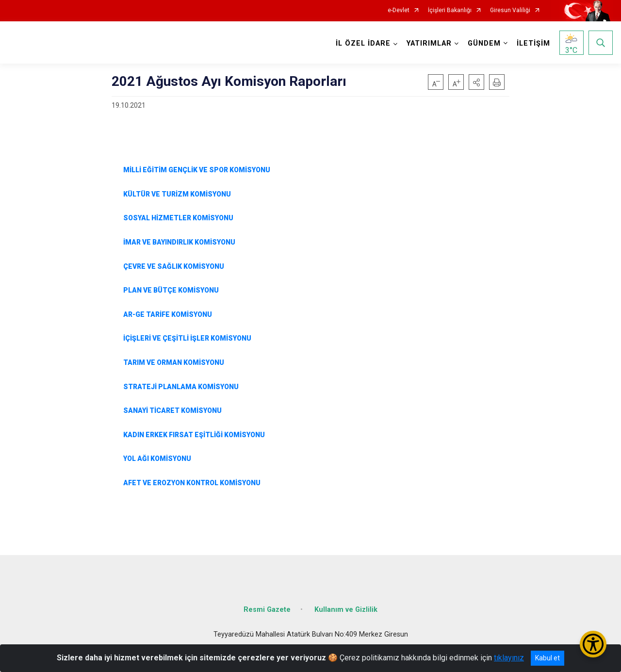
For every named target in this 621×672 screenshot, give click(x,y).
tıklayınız (509, 658)
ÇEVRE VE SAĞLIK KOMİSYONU (174, 266)
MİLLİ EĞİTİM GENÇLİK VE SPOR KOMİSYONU (197, 170)
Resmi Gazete (267, 610)
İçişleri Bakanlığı (450, 10)
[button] (476, 82)
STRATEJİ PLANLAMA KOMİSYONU (181, 387)
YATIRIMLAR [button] (429, 43)
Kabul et (547, 658)
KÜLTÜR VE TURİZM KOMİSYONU (177, 194)
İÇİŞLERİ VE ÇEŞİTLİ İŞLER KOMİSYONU (187, 338)
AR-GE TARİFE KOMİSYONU (168, 314)
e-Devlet (399, 10)
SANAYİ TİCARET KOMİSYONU (172, 410)
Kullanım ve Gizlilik (346, 610)
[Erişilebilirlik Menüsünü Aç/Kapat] (593, 644)
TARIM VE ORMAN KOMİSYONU (171, 362)
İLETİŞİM (533, 43)
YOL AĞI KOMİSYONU (157, 459)
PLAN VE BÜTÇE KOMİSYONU (170, 290)
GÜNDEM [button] (484, 43)
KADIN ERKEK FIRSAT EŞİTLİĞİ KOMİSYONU (194, 435)
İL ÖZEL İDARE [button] (363, 43)
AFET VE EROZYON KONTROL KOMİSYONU (192, 483)
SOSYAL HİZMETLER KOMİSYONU (178, 218)
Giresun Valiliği (510, 10)
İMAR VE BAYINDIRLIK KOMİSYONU (179, 242)
